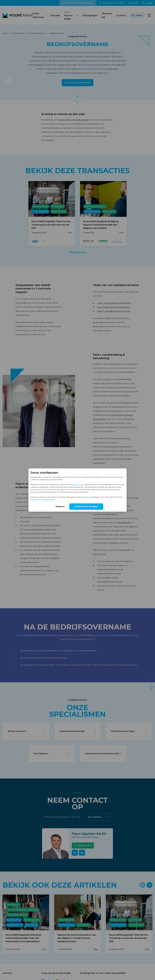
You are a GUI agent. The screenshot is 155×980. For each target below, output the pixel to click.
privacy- (37, 499)
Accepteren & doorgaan (86, 506)
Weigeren (60, 506)
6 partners (79, 485)
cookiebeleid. (49, 499)
